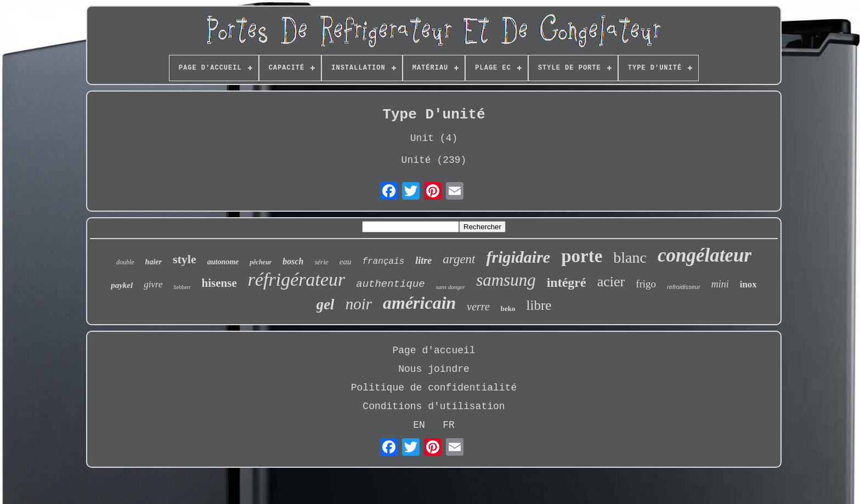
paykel (122, 285)
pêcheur (261, 262)
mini (720, 284)
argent (459, 259)
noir (359, 304)
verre (478, 307)
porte (582, 256)
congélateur (705, 255)
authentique (390, 284)
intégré (567, 282)
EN (419, 425)
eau (346, 262)
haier (154, 262)
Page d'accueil (434, 350)
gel (326, 304)
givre (153, 284)
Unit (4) (434, 138)
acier (611, 282)
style (185, 259)
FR (449, 425)
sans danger (451, 287)
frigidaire (518, 257)
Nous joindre (434, 369)
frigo (646, 284)
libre (539, 305)
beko (508, 308)
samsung (506, 280)
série (322, 262)
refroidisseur (684, 287)
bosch (293, 261)
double (125, 262)
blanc (630, 257)
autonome (223, 262)
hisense (219, 283)
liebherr (182, 287)
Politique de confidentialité (434, 388)
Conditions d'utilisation (434, 406)
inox (748, 284)
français (383, 262)
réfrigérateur (297, 279)
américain (419, 303)
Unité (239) (434, 160)
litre (423, 261)
